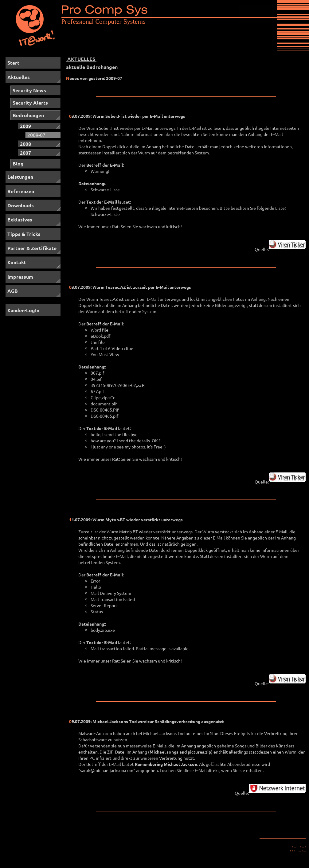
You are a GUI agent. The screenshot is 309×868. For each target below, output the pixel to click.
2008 (25, 144)
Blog (18, 163)
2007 (25, 153)
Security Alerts (30, 103)
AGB (13, 291)
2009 (25, 126)
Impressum (20, 277)
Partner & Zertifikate (32, 248)
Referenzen (21, 191)
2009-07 (36, 135)
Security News (29, 90)
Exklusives (20, 219)
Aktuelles (19, 77)
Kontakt (17, 262)
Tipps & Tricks (24, 234)
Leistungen (20, 177)
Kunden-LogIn (23, 310)
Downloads (21, 205)
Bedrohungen (28, 115)
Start (13, 63)
